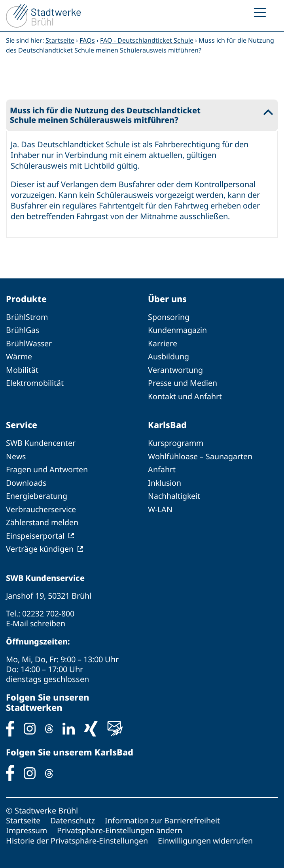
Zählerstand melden (43, 521)
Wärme (19, 356)
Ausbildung (169, 356)
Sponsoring (169, 317)
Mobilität (22, 369)
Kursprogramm (176, 442)
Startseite (60, 40)
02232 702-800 (48, 611)
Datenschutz (74, 818)
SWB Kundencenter (41, 442)
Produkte (27, 299)
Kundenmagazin (178, 330)
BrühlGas (23, 330)
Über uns (168, 299)
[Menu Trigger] (260, 12)
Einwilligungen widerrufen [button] (207, 837)
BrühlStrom (27, 317)
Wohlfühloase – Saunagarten (201, 456)
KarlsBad (167, 424)
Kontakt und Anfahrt (185, 395)
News (16, 456)
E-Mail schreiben (36, 621)
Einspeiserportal (36, 534)
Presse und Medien (183, 382)
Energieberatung (37, 495)
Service (22, 424)
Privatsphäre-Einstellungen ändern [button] (122, 828)
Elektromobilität (35, 382)
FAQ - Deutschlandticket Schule (147, 40)
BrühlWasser (29, 343)
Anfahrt (162, 469)
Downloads (27, 482)
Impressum (27, 828)
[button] (142, 115)
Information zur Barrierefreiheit (164, 818)
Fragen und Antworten (47, 469)
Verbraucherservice (42, 508)
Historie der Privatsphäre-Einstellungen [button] (78, 837)
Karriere (163, 343)
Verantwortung (176, 369)
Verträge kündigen (40, 547)
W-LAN (160, 508)
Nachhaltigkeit (174, 495)
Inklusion (165, 482)
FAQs (87, 40)
